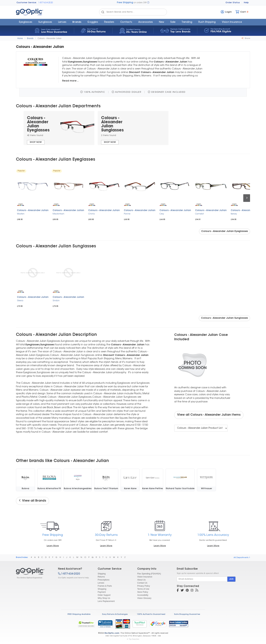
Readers (109, 22)
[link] (105, 624)
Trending (187, 22)
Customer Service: (27, 3)
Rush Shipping (207, 22)
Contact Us (142, 583)
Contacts (126, 22)
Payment (102, 592)
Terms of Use (143, 589)
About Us (141, 580)
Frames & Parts (105, 586)
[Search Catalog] (103, 12)
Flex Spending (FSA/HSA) (149, 574)
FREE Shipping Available (79, 614)
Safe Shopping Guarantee (187, 614)
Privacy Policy (144, 586)
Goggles (93, 22)
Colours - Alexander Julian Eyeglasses (225, 231)
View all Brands (32, 501)
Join (231, 579)
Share (246, 38)
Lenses (62, 22)
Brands (77, 22)
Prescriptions (104, 580)
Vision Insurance (145, 577)
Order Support (104, 595)
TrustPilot (140, 624)
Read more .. (70, 81)
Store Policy (143, 592)
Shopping (102, 589)
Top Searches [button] (133, 639)
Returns (101, 577)
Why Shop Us (104, 598)
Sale (173, 22)
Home (20, 38)
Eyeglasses (26, 22)
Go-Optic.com (112, 633)
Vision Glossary (144, 598)
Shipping (102, 574)
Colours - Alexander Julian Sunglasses (224, 318)
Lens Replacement (106, 601)
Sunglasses (45, 22)
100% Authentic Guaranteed (151, 614)
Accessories (146, 22)
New (162, 22)
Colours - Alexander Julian (50, 38)
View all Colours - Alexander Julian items (209, 415)
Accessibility (143, 595)
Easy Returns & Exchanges (115, 614)
